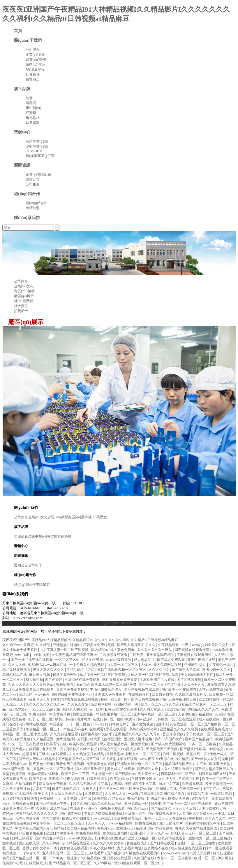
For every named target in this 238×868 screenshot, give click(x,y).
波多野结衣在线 (157, 848)
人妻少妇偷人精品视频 (196, 714)
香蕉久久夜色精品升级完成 (196, 828)
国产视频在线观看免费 (192, 650)
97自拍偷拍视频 (31, 833)
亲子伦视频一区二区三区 (206, 734)
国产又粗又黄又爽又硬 (120, 680)
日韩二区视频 (173, 754)
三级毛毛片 (96, 853)
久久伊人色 (168, 779)
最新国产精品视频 (171, 794)
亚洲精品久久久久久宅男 (179, 729)
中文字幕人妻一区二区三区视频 (65, 650)
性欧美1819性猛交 (210, 749)
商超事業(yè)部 (37, 141)
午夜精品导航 (169, 645)
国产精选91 (115, 853)
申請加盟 (33, 208)
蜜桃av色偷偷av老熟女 (54, 804)
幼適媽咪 (33, 123)
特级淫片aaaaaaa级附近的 (112, 660)
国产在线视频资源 (163, 813)
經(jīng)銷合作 (27, 194)
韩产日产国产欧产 (169, 739)
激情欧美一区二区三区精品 (210, 838)
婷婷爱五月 (201, 799)
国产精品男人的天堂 (72, 709)
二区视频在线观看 (114, 655)
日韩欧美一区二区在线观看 (176, 719)
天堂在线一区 (197, 754)
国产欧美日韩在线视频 (142, 699)
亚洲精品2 (57, 779)
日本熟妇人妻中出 (78, 799)
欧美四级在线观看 (83, 744)
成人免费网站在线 (168, 665)
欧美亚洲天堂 (220, 764)
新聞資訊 (22, 165)
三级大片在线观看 (53, 754)
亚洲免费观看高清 (128, 818)
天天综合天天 (13, 704)
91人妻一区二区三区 (123, 665)
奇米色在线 (136, 799)
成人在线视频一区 (213, 719)
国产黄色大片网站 (186, 670)
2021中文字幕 (169, 784)
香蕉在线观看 (117, 729)
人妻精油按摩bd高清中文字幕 (134, 784)
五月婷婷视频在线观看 (20, 799)
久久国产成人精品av (52, 808)
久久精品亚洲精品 (91, 769)
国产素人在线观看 (26, 749)
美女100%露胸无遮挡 (197, 675)
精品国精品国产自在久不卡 (186, 764)
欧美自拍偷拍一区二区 (217, 699)
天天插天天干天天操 (162, 749)
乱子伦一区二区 (41, 719)
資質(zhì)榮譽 (36, 60)
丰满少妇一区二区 (217, 670)
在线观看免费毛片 (215, 729)
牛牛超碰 (196, 818)
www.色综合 (102, 818)
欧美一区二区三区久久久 (161, 704)
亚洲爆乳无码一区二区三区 (64, 853)
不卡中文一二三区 (113, 789)
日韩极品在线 (198, 794)
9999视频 (59, 694)
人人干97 (221, 655)
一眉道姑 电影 (222, 794)
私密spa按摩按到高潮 (121, 709)
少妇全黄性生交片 (215, 645)
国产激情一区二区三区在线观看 (188, 804)
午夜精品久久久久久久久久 (37, 813)
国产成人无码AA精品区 (37, 759)
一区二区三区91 (68, 660)
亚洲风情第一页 (127, 704)
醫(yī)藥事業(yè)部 (40, 156)
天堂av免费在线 (211, 689)
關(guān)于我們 (28, 40)
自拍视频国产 (26, 784)
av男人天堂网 (200, 853)
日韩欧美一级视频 (64, 858)
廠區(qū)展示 (36, 64)
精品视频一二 (60, 724)
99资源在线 (166, 759)
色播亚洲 (19, 774)
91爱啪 (156, 804)
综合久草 (33, 853)
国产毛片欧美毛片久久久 (137, 645)
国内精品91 (100, 650)
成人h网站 (35, 665)
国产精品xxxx (138, 808)
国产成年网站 (71, 813)
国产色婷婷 (54, 680)
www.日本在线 (56, 665)
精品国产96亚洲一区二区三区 (205, 704)
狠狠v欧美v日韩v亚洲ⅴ (135, 719)
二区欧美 (137, 655)
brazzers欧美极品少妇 (82, 838)
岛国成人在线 (167, 789)
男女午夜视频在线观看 (142, 689)
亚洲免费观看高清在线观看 (33, 689)
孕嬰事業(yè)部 (37, 146)
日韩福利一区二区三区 (179, 774)
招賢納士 (33, 79)
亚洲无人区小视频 (139, 739)
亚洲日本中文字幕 (60, 833)
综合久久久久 (216, 818)
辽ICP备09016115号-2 (119, 623)
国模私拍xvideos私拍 (82, 749)
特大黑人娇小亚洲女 (106, 739)
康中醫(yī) (33, 108)
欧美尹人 (42, 794)
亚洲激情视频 (143, 724)
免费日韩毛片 (51, 799)
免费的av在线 (13, 863)
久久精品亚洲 (44, 739)
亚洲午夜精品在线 (202, 660)
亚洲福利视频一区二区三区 (155, 714)
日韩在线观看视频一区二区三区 (122, 670)
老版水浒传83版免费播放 (104, 813)
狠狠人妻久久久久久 (49, 670)
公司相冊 (33, 184)
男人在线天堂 (30, 843)
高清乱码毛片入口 (81, 670)
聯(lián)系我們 (27, 218)
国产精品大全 (148, 769)
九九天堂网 (35, 769)
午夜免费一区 (190, 789)
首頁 (18, 31)
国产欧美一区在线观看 (179, 689)
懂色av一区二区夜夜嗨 (174, 858)
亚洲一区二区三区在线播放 (166, 818)
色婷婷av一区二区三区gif (34, 709)
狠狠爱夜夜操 (23, 804)
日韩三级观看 (23, 838)
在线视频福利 (139, 694)
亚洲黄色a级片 (195, 665)
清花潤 (31, 103)
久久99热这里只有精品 (87, 754)
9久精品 (183, 759)
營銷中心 (22, 132)
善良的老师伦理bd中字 (203, 823)
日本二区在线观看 (219, 848)
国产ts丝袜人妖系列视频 (210, 759)
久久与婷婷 (51, 843)
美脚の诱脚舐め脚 (144, 729)
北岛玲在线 (41, 789)
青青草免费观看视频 (72, 689)
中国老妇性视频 (113, 838)
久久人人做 (17, 665)
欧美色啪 (19, 719)
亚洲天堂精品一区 (142, 838)
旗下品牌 (22, 89)
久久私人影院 (78, 704)
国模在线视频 (146, 823)
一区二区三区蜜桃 (60, 769)
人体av (146, 665)
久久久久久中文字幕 (109, 843)
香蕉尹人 (90, 789)
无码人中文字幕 (28, 818)
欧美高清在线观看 (172, 838)
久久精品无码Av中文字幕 (89, 784)
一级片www (190, 645)
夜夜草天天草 (40, 699)
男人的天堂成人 (152, 709)
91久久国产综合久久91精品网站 (98, 804)
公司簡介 (33, 50)
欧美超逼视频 (193, 784)
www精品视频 (122, 823)
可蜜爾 (31, 113)
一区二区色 (82, 724)
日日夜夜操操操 (144, 779)
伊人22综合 (24, 794)
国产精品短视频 (161, 828)
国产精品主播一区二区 (30, 858)
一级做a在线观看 (141, 794)
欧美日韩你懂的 (142, 789)
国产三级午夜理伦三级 (179, 699)
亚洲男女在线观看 (118, 858)
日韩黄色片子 (120, 724)
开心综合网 (76, 779)
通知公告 (33, 179)
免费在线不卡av (80, 694)
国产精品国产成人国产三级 (79, 759)
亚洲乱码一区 (53, 749)
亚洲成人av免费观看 (110, 694)
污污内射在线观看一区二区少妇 (137, 863)
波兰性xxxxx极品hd (132, 828)
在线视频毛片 (37, 863)
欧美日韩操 (38, 779)
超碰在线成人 (137, 843)
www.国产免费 (13, 769)
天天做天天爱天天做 (67, 794)
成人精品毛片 (145, 660)
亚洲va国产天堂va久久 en (150, 833)
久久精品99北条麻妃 (18, 645)
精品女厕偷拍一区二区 (114, 714)
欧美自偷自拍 (163, 694)
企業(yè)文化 (35, 55)
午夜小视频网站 (103, 848)
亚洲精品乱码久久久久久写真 (138, 734)
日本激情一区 (102, 774)
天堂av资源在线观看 (43, 774)
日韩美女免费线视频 (99, 645)
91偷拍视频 (41, 655)
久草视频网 (94, 794)
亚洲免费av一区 (137, 804)
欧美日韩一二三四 (76, 774)
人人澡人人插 (116, 794)
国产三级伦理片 (171, 823)
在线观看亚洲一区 (84, 808)
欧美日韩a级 (65, 719)
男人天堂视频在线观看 (120, 759)
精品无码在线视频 (17, 670)
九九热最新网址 (130, 848)
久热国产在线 (144, 858)
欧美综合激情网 (116, 833)
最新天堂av (115, 754)
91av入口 (100, 724)
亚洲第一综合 (136, 813)
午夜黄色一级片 (222, 665)
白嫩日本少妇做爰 (76, 818)
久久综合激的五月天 (191, 694)
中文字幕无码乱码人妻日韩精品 (40, 828)
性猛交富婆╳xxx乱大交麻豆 (122, 749)
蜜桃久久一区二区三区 (143, 754)
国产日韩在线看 (162, 843)
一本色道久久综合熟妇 (87, 665)
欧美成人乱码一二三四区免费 (114, 685)
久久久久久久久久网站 (155, 650)
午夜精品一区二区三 (42, 729)
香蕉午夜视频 (173, 734)
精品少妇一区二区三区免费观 (103, 675)
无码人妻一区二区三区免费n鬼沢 (153, 675)
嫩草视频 (10, 843)
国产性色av (212, 789)
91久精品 (44, 645)
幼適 (29, 98)
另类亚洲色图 (83, 714)
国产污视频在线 (189, 680)
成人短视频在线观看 (187, 848)
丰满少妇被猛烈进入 (106, 689)
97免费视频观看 (89, 833)
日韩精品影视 (189, 779)
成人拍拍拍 (34, 680)
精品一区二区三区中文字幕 (161, 685)
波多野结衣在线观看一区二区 (179, 724)
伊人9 (87, 660)
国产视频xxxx (125, 774)
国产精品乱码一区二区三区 (70, 863)
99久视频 (23, 655)
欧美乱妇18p (120, 779)
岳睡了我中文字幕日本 (40, 848)
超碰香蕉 (30, 754)
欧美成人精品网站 (81, 828)
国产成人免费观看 (171, 660)
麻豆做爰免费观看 (53, 784)
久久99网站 (102, 863)
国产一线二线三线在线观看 (32, 660)
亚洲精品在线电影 (67, 645)
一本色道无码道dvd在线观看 (82, 729)
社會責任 (33, 74)
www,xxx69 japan (176, 853)
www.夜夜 (147, 759)
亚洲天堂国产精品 (161, 655)
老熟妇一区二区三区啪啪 (196, 843)
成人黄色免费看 (123, 650)
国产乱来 (187, 749)
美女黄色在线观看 (74, 848)
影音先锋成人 (97, 779)
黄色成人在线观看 (121, 769)
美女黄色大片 (148, 774)
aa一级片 (96, 709)
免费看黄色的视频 (101, 764)
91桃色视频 (38, 714)
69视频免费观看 (113, 808)
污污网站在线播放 (33, 724)
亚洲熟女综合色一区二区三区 (140, 764)
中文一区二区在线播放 (26, 744)
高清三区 (26, 694)
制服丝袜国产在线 (213, 774)
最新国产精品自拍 (199, 739)
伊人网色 (225, 858)
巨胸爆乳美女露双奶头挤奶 (169, 799)
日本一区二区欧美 (203, 744)
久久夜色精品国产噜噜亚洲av (75, 655)
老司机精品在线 (15, 675)
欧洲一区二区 (205, 858)
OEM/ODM (34, 151)
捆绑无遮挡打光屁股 (72, 739)
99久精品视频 (90, 858)
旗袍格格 (33, 118)
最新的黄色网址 (65, 675)
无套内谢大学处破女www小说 (202, 813)
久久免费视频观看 (65, 734)
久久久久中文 (159, 670)
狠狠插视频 (65, 685)
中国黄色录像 (60, 714)
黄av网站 (83, 685)
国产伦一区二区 (15, 714)
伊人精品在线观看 (76, 843)
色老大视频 (51, 818)
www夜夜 (43, 694)
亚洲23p (173, 709)
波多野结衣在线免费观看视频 (76, 699)
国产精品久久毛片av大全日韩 (174, 808)
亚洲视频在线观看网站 (194, 655)
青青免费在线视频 (70, 764)
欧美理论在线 (57, 744)
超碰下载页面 (111, 699)
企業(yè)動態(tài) (38, 174)
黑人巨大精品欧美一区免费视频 (125, 744)
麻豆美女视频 (40, 675)
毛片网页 (84, 719)
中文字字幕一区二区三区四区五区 (59, 823)
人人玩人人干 (99, 823)
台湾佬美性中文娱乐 (97, 734)
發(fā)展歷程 (35, 69)
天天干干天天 (194, 685)
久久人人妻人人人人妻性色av (31, 685)
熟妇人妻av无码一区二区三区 (194, 833)
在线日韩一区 (104, 719)
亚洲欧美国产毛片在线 (157, 680)
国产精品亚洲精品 (50, 838)
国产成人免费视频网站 (169, 744)
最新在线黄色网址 (66, 789)
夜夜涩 (227, 709)
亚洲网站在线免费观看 (83, 680)
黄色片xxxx (106, 828)
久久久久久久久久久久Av (46, 704)
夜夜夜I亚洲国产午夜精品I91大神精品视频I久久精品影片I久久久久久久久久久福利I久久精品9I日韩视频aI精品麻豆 (90, 640)
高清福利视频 (102, 704)
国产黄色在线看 (42, 764)
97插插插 (119, 799)
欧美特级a (102, 799)
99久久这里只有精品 (177, 769)
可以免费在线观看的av (143, 853)
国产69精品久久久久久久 (200, 709)
